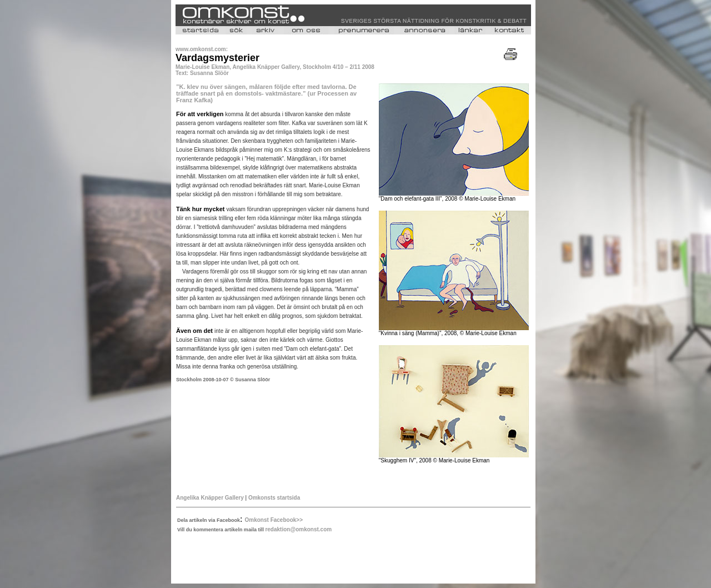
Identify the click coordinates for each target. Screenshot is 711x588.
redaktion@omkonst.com (298, 529)
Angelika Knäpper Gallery (210, 498)
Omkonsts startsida (274, 498)
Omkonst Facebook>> (274, 520)
